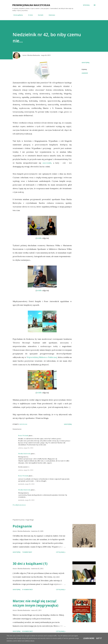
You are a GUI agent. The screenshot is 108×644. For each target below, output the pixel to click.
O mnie (29, 15)
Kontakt (40, 15)
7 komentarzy (27, 552)
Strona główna (17, 15)
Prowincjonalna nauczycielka (31, 5)
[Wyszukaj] (86, 5)
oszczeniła (47, 163)
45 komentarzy (27, 631)
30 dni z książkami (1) (30, 564)
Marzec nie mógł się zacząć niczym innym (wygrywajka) (35, 603)
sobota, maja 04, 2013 (26, 448)
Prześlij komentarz (19, 505)
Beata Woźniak (23, 435)
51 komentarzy (27, 589)
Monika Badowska (24, 454)
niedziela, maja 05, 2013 (26, 484)
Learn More (89, 638)
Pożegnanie (22, 526)
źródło (39, 238)
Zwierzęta (51, 15)
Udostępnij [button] (86, 63)
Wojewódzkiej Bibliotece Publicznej (42, 357)
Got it (99, 638)
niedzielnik (85, 73)
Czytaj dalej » (61, 552)
